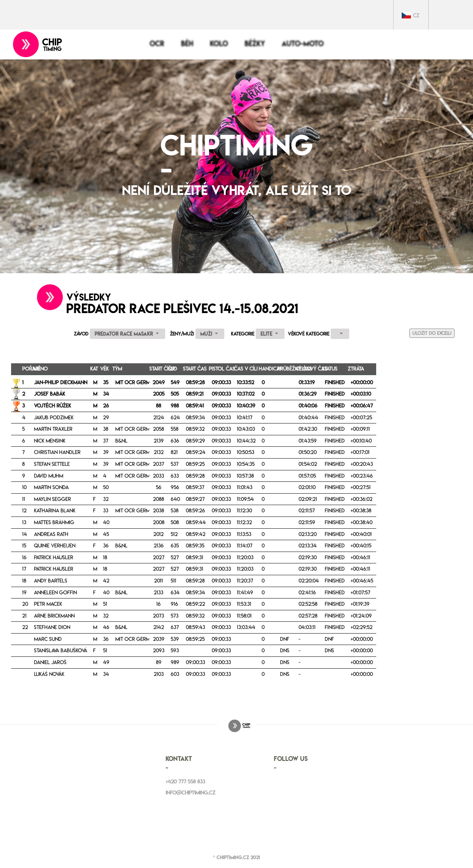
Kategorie (243, 334)
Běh (187, 44)
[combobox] (127, 334)
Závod (81, 334)
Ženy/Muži (182, 334)
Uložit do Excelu (432, 333)
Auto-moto (303, 44)
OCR (157, 44)
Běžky (255, 44)
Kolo (219, 44)
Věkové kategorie (309, 334)
